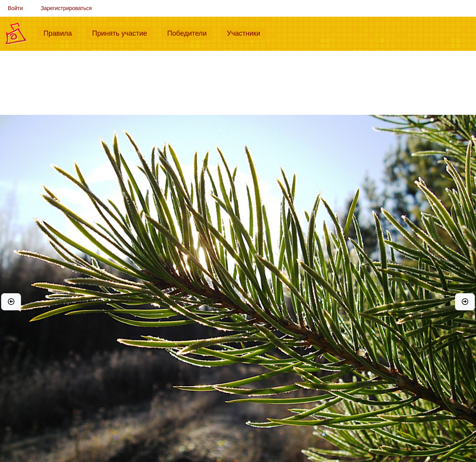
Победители (190, 33)
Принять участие (123, 33)
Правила (61, 33)
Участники (247, 33)
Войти (15, 8)
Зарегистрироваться (66, 8)
